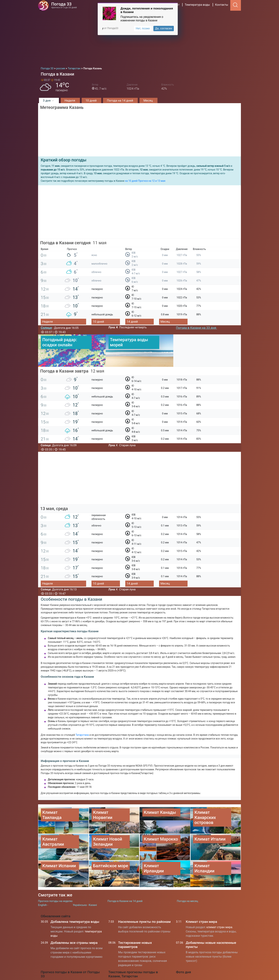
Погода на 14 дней (120, 100)
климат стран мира (219, 905)
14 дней (132, 322)
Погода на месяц (187, 879)
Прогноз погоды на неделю (55, 879)
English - (43, 883)
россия (144, 5)
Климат (174, 5)
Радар (130, 5)
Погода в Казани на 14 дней (125, 879)
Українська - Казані (85, 883)
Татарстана (83, 735)
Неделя (70, 100)
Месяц (148, 100)
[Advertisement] (139, 37)
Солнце (46, 328)
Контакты (222, 5)
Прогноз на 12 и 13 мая (152, 181)
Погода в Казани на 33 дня (196, 328)
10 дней (91, 100)
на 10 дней (131, 181)
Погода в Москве (124, 961)
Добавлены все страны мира (74, 920)
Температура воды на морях (131, 977)
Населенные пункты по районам (144, 899)
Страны (159, 5)
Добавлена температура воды (75, 899)
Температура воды (197, 5)
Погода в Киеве (123, 969)
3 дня (49, 100)
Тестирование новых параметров (135, 922)
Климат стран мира (201, 899)
